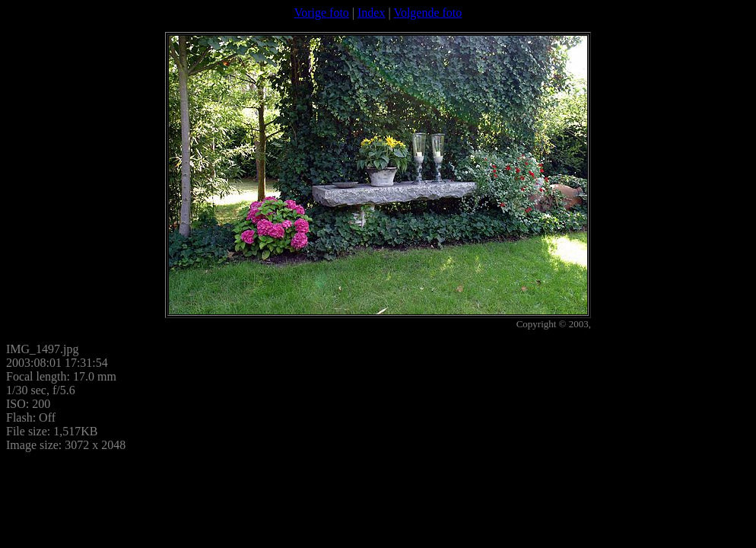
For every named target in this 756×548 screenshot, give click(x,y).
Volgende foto (427, 13)
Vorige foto (322, 13)
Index (371, 13)
